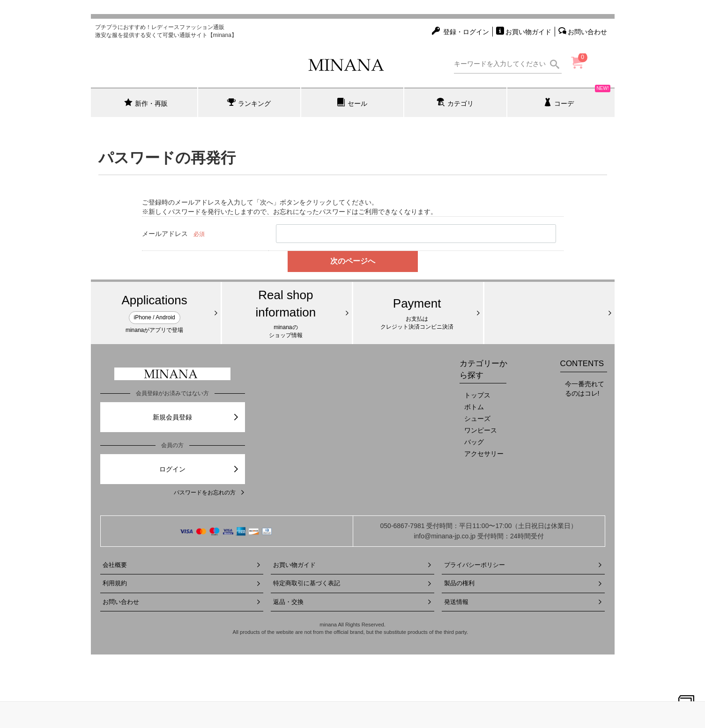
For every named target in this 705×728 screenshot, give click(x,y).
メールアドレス (165, 234)
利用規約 (182, 583)
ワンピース (481, 430)
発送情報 (523, 602)
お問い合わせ (182, 602)
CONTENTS (582, 364)
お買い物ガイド (352, 565)
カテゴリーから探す (483, 369)
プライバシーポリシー (523, 565)
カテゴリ (455, 103)
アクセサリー (484, 454)
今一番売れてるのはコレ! (585, 389)
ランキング (249, 103)
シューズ (477, 419)
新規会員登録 (196, 417)
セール (352, 103)
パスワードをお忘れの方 (209, 493)
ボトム (474, 407)
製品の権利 (523, 583)
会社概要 (182, 565)
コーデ (577, 97)
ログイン (199, 469)
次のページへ (352, 261)
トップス (477, 395)
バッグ (474, 442)
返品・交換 (352, 602)
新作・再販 (146, 103)
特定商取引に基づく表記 (352, 583)
